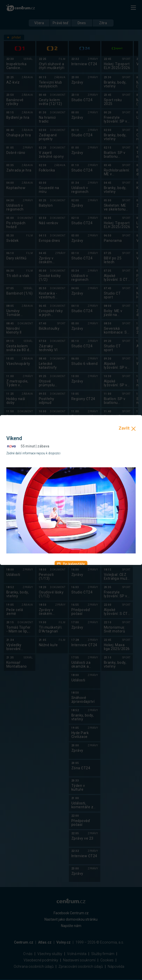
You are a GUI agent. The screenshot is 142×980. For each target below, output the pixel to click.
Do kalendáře (71, 564)
